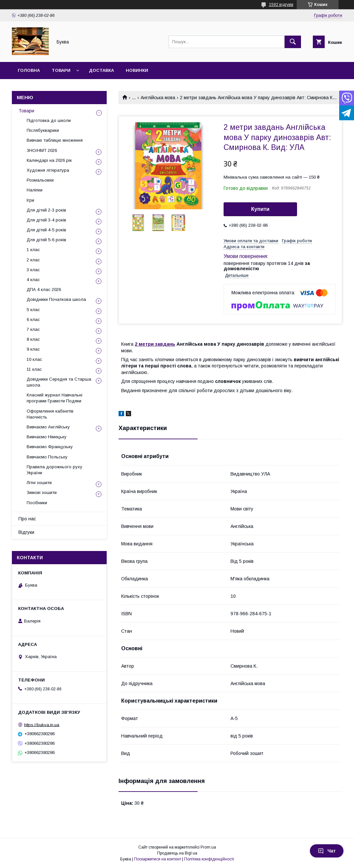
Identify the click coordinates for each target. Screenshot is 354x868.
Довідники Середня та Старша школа (59, 382)
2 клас (33, 260)
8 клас (33, 339)
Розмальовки (40, 180)
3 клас (33, 270)
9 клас (33, 349)
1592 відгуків (281, 5)
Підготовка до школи (49, 120)
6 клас (33, 319)
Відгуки (26, 532)
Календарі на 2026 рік (49, 160)
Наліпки (35, 190)
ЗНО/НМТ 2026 (42, 150)
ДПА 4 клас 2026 (44, 289)
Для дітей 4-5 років (46, 230)
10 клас (34, 359)
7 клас (33, 329)
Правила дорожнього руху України (54, 470)
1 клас (33, 250)
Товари (61, 70)
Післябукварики (43, 130)
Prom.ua (208, 847)
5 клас (33, 310)
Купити (260, 209)
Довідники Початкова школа (56, 299)
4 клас (33, 280)
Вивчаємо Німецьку (47, 437)
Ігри (30, 200)
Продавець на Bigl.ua (177, 853)
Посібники (37, 503)
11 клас (34, 369)
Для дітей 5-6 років (46, 240)
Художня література (48, 170)
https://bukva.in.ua (42, 724)
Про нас (27, 519)
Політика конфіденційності (209, 859)
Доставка (101, 70)
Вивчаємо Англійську (48, 427)
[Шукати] (293, 42)
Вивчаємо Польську (47, 457)
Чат (327, 851)
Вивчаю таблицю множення (55, 140)
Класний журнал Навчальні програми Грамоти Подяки (54, 398)
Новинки (137, 70)
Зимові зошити (42, 492)
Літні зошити (39, 483)
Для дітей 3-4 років (46, 220)
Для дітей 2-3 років (46, 210)
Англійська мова (158, 98)
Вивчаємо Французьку (50, 447)
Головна (29, 70)
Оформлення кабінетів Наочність (50, 414)
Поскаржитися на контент (158, 859)
